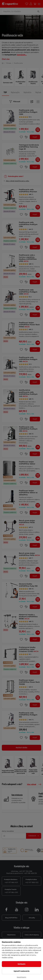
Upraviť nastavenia (22, 971)
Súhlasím (22, 964)
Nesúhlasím (21, 977)
